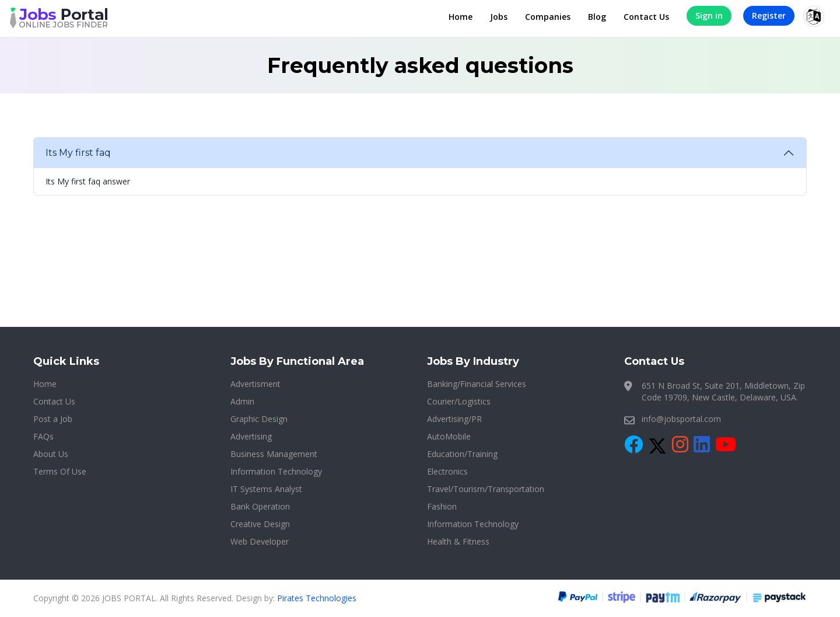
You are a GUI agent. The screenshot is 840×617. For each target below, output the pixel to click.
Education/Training (462, 454)
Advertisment (256, 384)
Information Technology (276, 471)
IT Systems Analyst (266, 489)
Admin (242, 401)
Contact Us (646, 17)
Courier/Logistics (459, 401)
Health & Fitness (458, 541)
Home (461, 17)
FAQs (43, 436)
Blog (597, 17)
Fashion (442, 506)
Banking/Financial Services (477, 384)
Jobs (499, 17)
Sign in (709, 15)
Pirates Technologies (317, 598)
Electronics (447, 471)
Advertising (251, 436)
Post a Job (53, 419)
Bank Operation (260, 506)
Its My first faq (78, 153)
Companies (548, 17)
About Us (51, 454)
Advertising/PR (454, 419)
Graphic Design (259, 419)
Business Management (274, 454)
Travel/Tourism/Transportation (486, 489)
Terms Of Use (60, 471)
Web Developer (260, 541)
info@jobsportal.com (681, 419)
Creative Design (260, 524)
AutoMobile (449, 436)
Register (769, 15)
